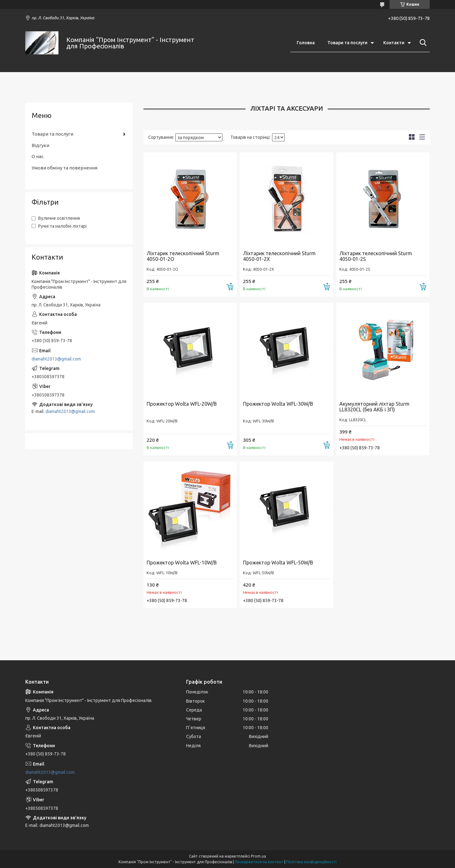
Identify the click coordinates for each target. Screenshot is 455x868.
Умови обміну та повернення (64, 168)
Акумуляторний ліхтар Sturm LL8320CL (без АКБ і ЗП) (374, 407)
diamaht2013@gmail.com (56, 359)
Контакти (394, 43)
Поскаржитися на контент (259, 862)
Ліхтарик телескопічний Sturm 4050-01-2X (279, 256)
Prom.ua (258, 856)
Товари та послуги (347, 43)
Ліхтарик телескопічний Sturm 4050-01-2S (376, 256)
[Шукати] (422, 43)
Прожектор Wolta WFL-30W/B (278, 404)
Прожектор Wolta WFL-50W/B (278, 563)
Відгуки (40, 145)
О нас (38, 156)
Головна (306, 43)
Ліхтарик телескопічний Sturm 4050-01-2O (183, 256)
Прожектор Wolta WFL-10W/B (182, 563)
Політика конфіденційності (311, 862)
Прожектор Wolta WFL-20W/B (182, 404)
